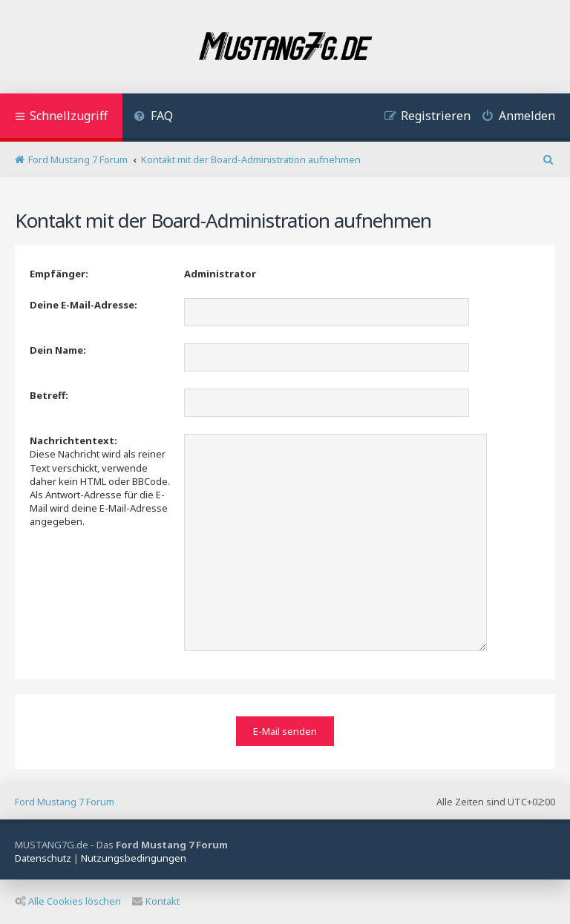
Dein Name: (58, 350)
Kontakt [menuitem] (156, 901)
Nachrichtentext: (73, 440)
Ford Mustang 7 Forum (65, 802)
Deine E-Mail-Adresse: (83, 305)
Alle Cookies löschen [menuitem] (68, 901)
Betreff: (49, 395)
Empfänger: (59, 274)
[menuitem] (153, 118)
